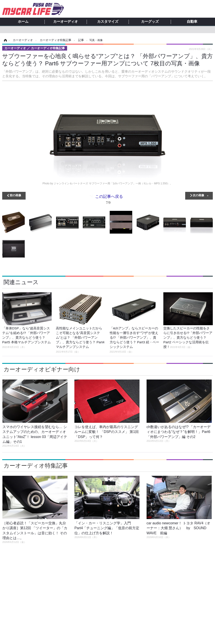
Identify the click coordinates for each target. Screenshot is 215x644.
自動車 (192, 22)
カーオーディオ (66, 22)
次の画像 (198, 195)
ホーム (23, 22)
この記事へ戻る (109, 200)
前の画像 (15, 195)
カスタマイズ (108, 22)
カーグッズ (150, 22)
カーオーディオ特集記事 (36, 466)
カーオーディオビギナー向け (42, 369)
